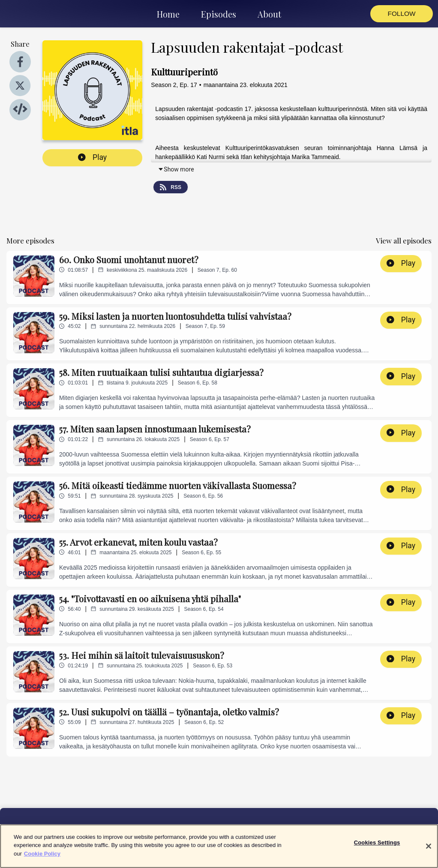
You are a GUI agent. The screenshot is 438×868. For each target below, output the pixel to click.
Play (92, 157)
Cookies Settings (377, 849)
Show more (176, 169)
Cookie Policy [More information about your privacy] (42, 860)
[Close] (429, 853)
